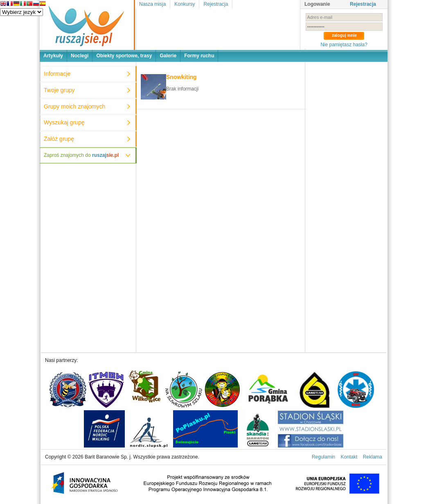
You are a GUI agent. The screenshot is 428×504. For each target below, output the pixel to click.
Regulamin (323, 457)
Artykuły (53, 56)
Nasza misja (152, 4)
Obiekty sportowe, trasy (124, 56)
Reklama (373, 457)
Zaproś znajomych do (81, 155)
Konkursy (185, 4)
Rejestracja (216, 4)
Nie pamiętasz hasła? (344, 45)
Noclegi (80, 56)
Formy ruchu (199, 56)
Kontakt (349, 457)
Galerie (168, 56)
